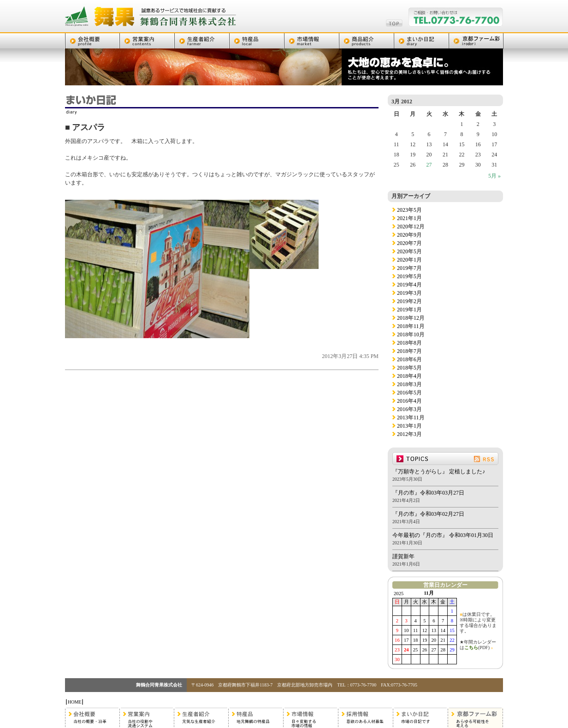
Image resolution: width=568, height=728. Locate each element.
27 (429, 165)
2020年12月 (411, 227)
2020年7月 (409, 243)
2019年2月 (409, 301)
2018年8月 (409, 343)
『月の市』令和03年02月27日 (428, 514)
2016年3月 (409, 409)
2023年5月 (409, 210)
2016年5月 (409, 393)
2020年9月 (409, 235)
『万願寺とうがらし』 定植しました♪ (439, 471)
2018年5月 (409, 368)
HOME (74, 702)
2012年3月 (409, 434)
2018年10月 (411, 334)
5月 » (494, 176)
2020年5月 (409, 251)
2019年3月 (409, 293)
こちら (471, 647)
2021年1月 (409, 218)
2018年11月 (411, 326)
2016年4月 (409, 401)
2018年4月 (409, 376)
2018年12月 (411, 318)
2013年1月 (409, 426)
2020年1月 (409, 260)
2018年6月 (409, 359)
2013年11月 (411, 418)
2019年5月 (409, 276)
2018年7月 (409, 351)
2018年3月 (409, 384)
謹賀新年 (403, 556)
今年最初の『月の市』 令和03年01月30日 (443, 535)
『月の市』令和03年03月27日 (428, 493)
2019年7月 (409, 268)
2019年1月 (409, 310)
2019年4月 (409, 285)
